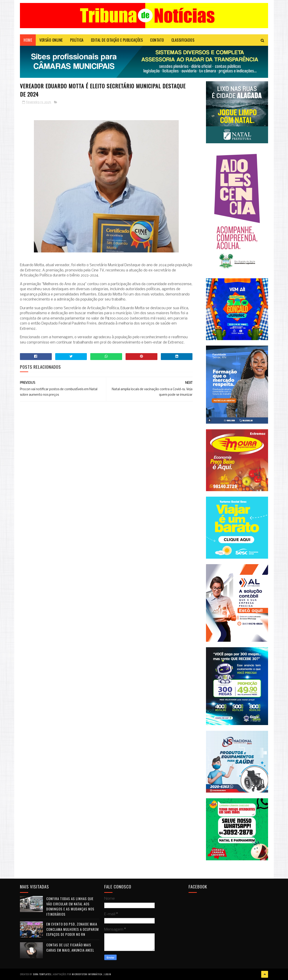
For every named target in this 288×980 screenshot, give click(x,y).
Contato (157, 40)
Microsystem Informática (87, 974)
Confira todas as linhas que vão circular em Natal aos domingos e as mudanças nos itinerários (70, 906)
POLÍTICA (77, 40)
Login (108, 974)
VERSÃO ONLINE (51, 40)
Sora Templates (42, 974)
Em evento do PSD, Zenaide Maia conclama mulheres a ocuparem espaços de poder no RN (73, 929)
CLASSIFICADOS (183, 40)
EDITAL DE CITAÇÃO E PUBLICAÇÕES (117, 40)
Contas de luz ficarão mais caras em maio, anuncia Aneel (70, 947)
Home (28, 40)
